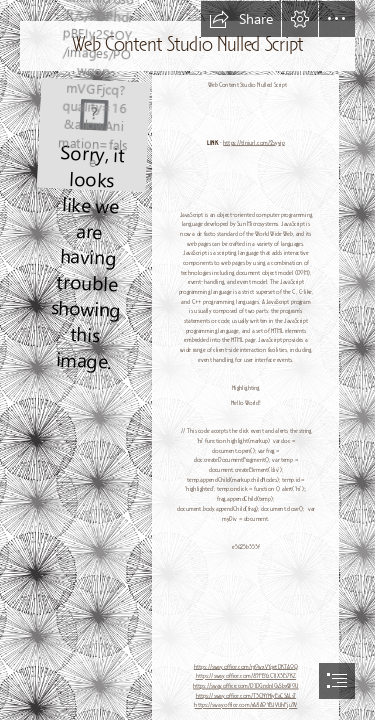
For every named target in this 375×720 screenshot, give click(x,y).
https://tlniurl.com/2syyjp (254, 143)
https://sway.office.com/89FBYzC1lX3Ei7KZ (245, 676)
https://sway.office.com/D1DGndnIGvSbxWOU (246, 686)
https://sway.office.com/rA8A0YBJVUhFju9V (245, 705)
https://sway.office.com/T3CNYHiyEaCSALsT (245, 696)
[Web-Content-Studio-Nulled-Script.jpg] (92, 133)
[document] (187, 360)
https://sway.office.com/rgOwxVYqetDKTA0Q (245, 666)
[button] (241, 19)
